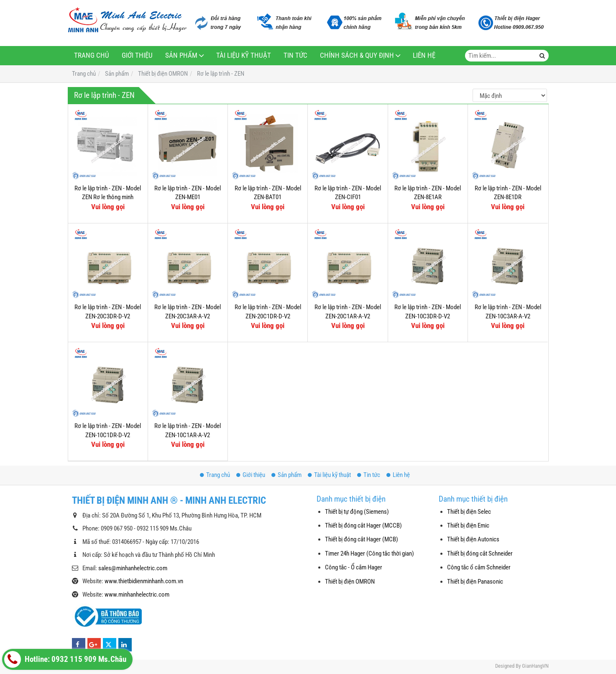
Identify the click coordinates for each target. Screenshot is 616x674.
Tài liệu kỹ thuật (244, 55)
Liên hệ (424, 55)
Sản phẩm (181, 55)
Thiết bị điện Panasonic (475, 582)
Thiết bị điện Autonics (473, 539)
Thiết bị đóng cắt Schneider (480, 554)
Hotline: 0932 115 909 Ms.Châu (65, 659)
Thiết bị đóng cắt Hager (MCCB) (363, 525)
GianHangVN (535, 666)
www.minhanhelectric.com (137, 595)
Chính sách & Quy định (357, 55)
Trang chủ (92, 55)
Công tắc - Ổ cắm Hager (354, 567)
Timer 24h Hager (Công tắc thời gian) (369, 554)
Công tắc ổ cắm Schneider (479, 567)
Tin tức (295, 55)
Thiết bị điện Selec (469, 512)
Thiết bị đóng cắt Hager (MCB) (362, 539)
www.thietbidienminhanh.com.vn (144, 581)
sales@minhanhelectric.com (133, 568)
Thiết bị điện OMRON (350, 582)
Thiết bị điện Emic (468, 525)
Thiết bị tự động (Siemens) (357, 512)
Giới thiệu (137, 55)
